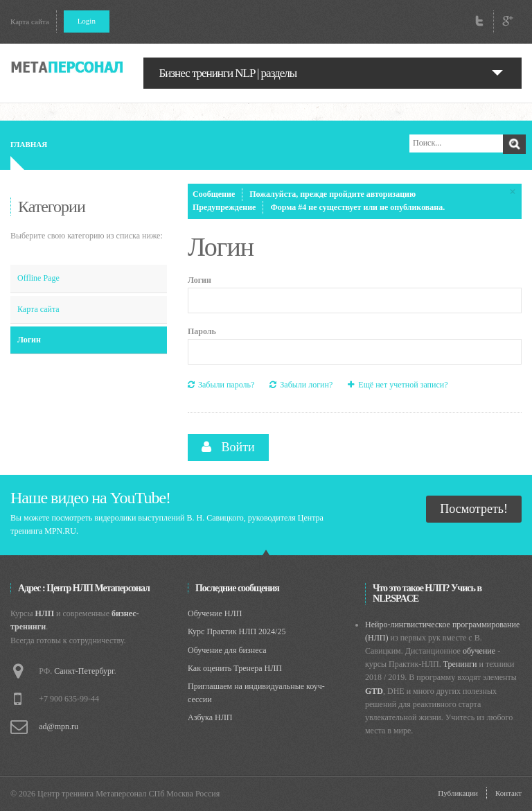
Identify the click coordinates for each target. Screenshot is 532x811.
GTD (374, 691)
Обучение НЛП (215, 613)
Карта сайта (30, 21)
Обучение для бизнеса (227, 650)
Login (87, 21)
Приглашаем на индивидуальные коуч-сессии (256, 693)
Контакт (508, 793)
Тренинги (460, 664)
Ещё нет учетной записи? (398, 385)
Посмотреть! (474, 509)
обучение (479, 651)
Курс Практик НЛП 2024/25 (237, 631)
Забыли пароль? (221, 385)
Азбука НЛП (210, 717)
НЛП (45, 613)
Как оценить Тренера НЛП (235, 668)
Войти (228, 447)
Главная (29, 144)
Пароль (202, 331)
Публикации (458, 793)
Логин (29, 340)
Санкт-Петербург (84, 671)
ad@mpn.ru (59, 726)
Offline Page (38, 278)
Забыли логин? (301, 385)
